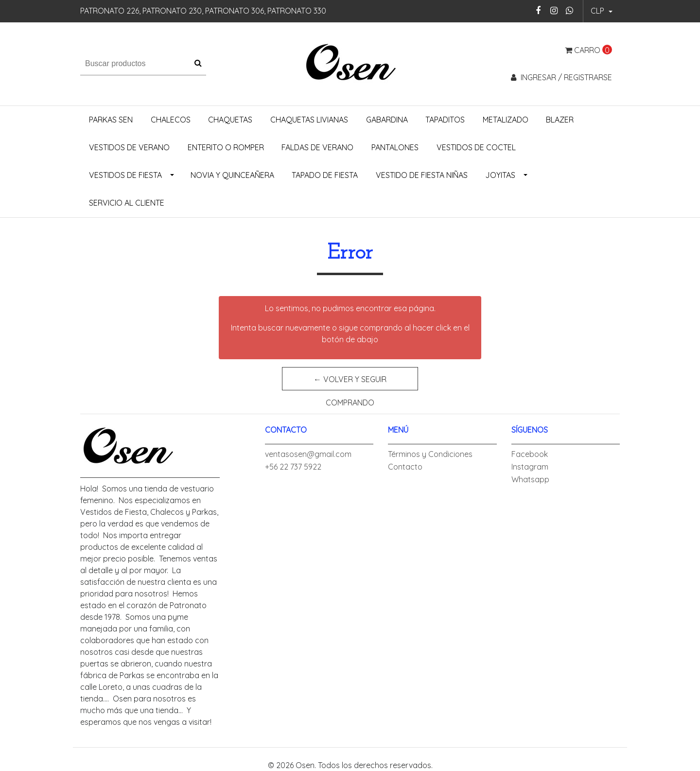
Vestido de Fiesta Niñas (422, 175)
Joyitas (500, 175)
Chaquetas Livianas (309, 120)
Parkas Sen (111, 120)
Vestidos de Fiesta (125, 175)
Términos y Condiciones (430, 454)
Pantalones (395, 147)
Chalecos (171, 120)
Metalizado (506, 120)
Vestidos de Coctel (476, 147)
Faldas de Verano (317, 147)
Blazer (560, 120)
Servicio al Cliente (127, 203)
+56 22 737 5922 (293, 467)
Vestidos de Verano (129, 147)
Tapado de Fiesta (325, 175)
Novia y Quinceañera (232, 175)
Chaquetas (230, 120)
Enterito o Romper (226, 147)
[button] (602, 11)
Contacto (405, 467)
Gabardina (387, 120)
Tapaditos (445, 120)
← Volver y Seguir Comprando (350, 382)
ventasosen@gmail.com (308, 454)
